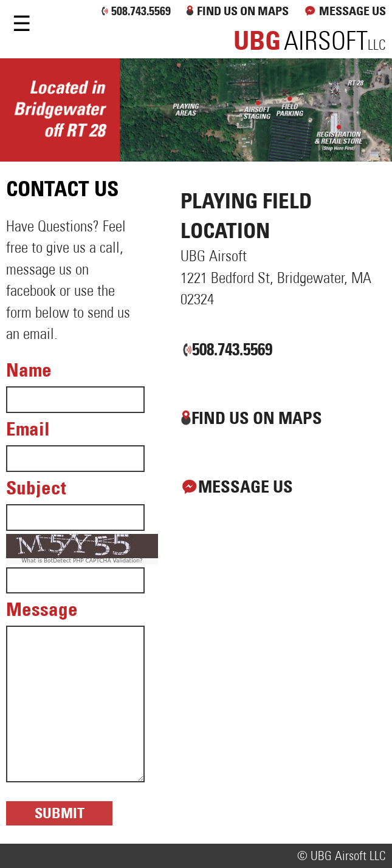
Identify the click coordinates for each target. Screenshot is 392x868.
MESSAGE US (343, 11)
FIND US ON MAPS (243, 11)
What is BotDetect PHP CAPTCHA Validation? (82, 561)
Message (42, 609)
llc (310, 45)
